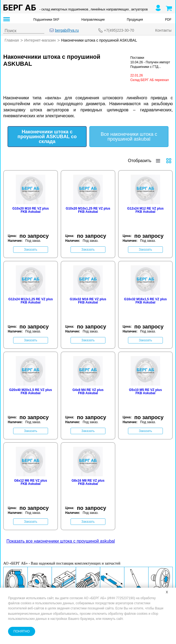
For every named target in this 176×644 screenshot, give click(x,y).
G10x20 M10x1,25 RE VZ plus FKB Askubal (88, 210)
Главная (12, 40)
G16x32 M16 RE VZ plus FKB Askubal (88, 301)
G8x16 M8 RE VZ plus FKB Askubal (88, 482)
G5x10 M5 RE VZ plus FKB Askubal (146, 391)
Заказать (31, 249)
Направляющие (93, 20)
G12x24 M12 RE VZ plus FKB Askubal (145, 210)
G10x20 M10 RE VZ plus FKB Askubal (31, 210)
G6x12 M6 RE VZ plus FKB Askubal (31, 482)
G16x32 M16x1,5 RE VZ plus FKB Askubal (145, 301)
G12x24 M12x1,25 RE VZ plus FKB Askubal (31, 301)
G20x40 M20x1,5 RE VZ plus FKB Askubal (30, 391)
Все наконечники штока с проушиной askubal (129, 136)
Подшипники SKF (46, 20)
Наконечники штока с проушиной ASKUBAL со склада (47, 136)
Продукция (135, 20)
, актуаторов (138, 9)
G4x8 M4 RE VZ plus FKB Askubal (88, 391)
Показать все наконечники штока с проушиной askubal (61, 541)
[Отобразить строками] (158, 160)
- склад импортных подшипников (64, 9)
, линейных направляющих (109, 9)
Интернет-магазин (40, 40)
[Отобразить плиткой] (169, 160)
